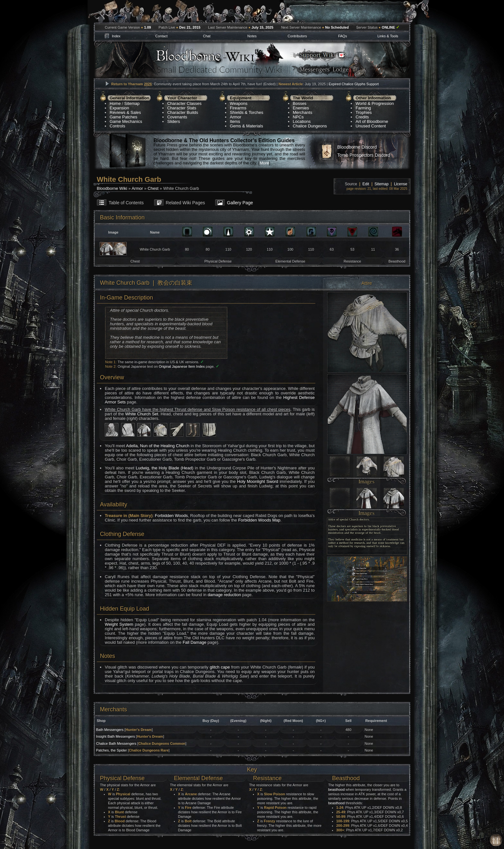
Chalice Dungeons (310, 126)
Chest (153, 188)
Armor (235, 117)
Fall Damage (194, 642)
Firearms (238, 108)
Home (115, 103)
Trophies (364, 112)
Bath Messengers (110, 730)
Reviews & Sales (125, 112)
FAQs (343, 36)
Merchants (303, 112)
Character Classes (184, 103)
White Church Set (142, 414)
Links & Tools (388, 36)
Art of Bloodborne (372, 121)
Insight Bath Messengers (116, 736)
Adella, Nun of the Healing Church (158, 446)
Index (116, 36)
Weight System (119, 624)
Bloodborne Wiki (112, 188)
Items (235, 121)
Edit (366, 184)
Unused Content (371, 126)
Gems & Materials (246, 126)
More (264, 163)
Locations (302, 121)
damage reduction (224, 595)
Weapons (239, 103)
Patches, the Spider (112, 750)
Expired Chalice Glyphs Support (354, 84)
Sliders (174, 121)
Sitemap (132, 103)
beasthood (336, 789)
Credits (362, 117)
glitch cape (220, 667)
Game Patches (123, 117)
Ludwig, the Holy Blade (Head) (164, 468)
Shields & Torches (247, 112)
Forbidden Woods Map (259, 520)
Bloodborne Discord (357, 147)
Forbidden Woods (171, 516)
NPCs (298, 117)
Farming (363, 108)
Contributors (297, 36)
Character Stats (182, 108)
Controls (117, 126)
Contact (161, 36)
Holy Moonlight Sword (258, 481)
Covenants (177, 117)
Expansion (119, 108)
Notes (252, 36)
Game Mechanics (126, 121)
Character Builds (183, 112)
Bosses (300, 103)
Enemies (301, 108)
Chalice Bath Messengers (116, 743)
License (401, 184)
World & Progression (375, 103)
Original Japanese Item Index (182, 366)
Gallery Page (240, 203)
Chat (207, 36)
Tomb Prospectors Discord (364, 155)
